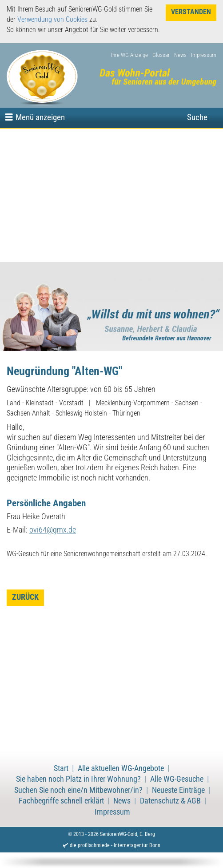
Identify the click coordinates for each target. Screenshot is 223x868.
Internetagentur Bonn (137, 845)
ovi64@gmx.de (53, 530)
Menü (40, 117)
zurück (25, 597)
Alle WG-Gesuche (177, 779)
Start (61, 768)
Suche (197, 117)
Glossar (161, 55)
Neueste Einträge (178, 790)
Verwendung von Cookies (52, 19)
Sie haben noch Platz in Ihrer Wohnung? (78, 779)
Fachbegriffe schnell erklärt (61, 801)
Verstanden (191, 12)
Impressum (204, 55)
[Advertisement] (111, 195)
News (180, 55)
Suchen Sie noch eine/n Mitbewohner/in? (78, 790)
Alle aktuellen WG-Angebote (121, 768)
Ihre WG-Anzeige (129, 55)
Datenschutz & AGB (170, 801)
